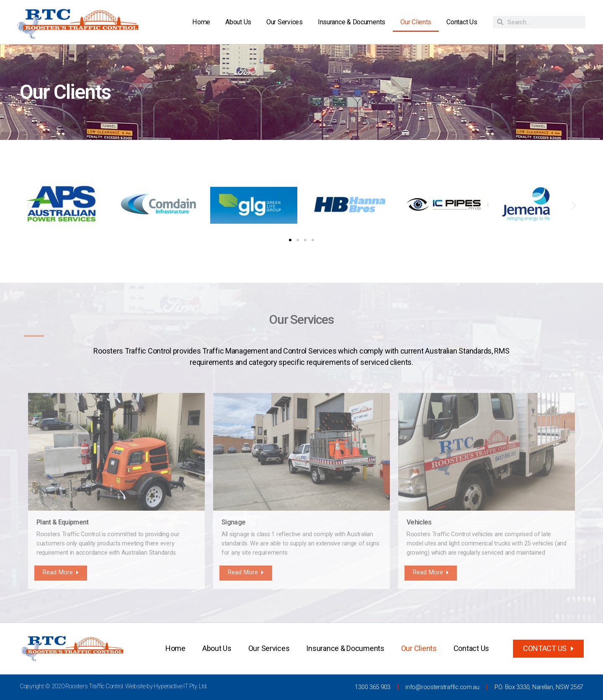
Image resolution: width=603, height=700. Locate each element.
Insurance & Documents (352, 22)
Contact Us (462, 22)
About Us (238, 22)
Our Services (285, 22)
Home (201, 22)
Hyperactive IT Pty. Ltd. (181, 686)
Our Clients (416, 22)
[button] (29, 205)
